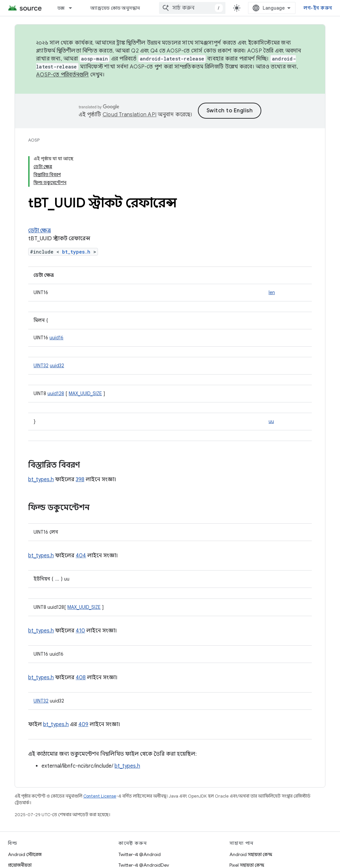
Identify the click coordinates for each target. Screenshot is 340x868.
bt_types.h (76, 252)
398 (80, 480)
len (272, 292)
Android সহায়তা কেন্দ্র (251, 854)
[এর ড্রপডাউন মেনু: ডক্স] (73, 8)
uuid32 (57, 366)
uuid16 (56, 338)
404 (81, 556)
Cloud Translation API (129, 115)
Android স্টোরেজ (25, 854)
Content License (100, 796)
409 (83, 724)
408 (81, 678)
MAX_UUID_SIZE (85, 393)
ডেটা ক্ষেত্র (40, 231)
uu (271, 421)
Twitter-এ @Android (140, 854)
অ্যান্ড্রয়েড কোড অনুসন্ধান (115, 8)
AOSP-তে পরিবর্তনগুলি (63, 75)
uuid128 (56, 393)
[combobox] (192, 8)
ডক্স (61, 8)
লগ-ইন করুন (318, 8)
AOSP (34, 140)
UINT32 (41, 366)
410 (80, 631)
